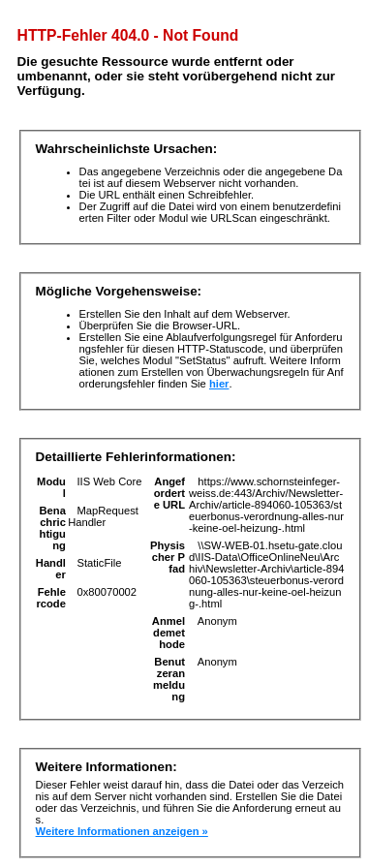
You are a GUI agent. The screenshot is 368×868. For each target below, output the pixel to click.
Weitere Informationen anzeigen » (122, 831)
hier (219, 384)
